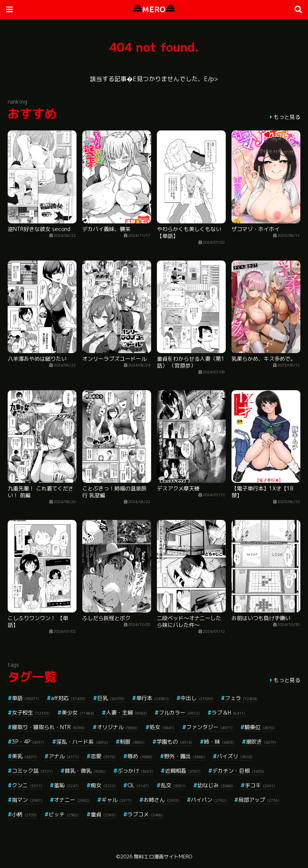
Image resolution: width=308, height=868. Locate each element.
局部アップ (259, 800)
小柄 (24, 814)
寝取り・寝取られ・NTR (48, 727)
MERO (154, 9)
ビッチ (64, 814)
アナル (64, 756)
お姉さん (161, 800)
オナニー (72, 800)
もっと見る (287, 117)
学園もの (174, 742)
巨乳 (111, 698)
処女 (162, 727)
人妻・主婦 (126, 712)
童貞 (103, 814)
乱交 (173, 785)
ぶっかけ (135, 771)
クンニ (27, 785)
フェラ (241, 698)
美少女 (78, 712)
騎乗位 (260, 727)
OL (138, 785)
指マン (27, 800)
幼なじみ (215, 785)
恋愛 (103, 756)
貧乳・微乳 (85, 771)
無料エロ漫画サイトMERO (163, 857)
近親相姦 (183, 771)
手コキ (260, 785)
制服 (132, 742)
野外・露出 (185, 756)
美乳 (24, 756)
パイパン (209, 800)
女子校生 (31, 712)
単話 (25, 698)
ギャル (117, 800)
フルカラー (179, 712)
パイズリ (235, 756)
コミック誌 (32, 771)
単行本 (152, 698)
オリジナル (117, 727)
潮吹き (261, 742)
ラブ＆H (228, 712)
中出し (197, 698)
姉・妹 (219, 742)
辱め (140, 756)
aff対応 (68, 698)
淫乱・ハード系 (82, 742)
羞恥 (66, 785)
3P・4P (28, 742)
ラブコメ (145, 814)
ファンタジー (209, 727)
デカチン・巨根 (238, 771)
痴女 (103, 785)
